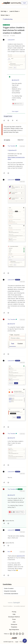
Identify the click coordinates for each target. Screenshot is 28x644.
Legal (17, 642)
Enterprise (14, 624)
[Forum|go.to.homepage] (11, 3)
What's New (5, 15)
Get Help (4, 11)
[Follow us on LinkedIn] (14, 634)
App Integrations (14, 630)
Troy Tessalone (12, 146)
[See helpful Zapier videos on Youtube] (23, 634)
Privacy (22, 642)
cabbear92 (10, 40)
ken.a (9, 552)
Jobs (14, 622)
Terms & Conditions (8, 606)
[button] (24, 3)
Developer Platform (14, 617)
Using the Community (10, 591)
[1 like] (8, 521)
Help (14, 614)
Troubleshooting (8, 19)
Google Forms (8, 116)
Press (14, 619)
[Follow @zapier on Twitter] (20, 634)
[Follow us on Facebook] (11, 634)
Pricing (14, 612)
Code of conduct (9, 588)
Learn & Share (15, 11)
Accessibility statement (19, 606)
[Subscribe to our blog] (17, 634)
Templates (14, 627)
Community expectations (11, 594)
